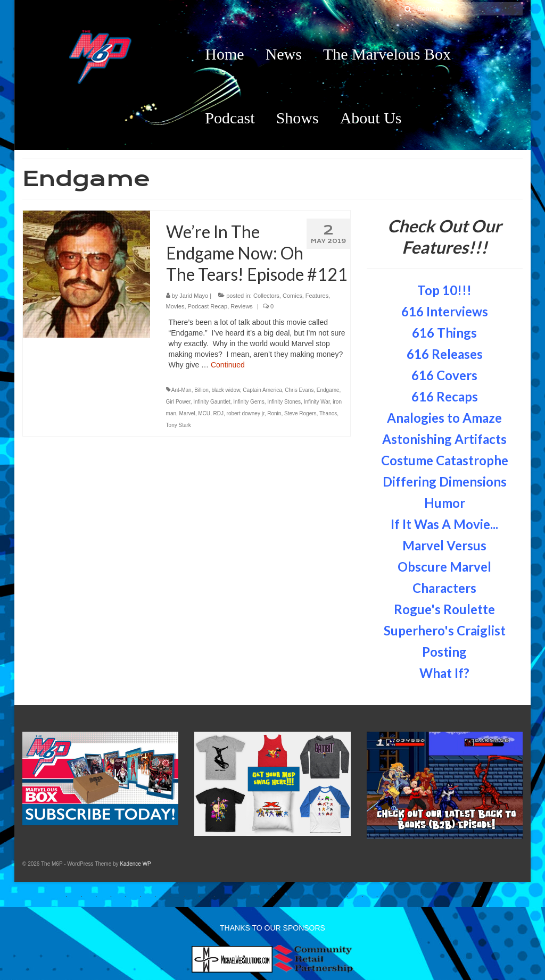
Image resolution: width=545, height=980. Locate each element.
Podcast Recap (208, 306)
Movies (175, 306)
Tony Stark (179, 425)
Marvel (187, 413)
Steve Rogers (300, 413)
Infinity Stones (284, 402)
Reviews (242, 306)
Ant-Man (181, 390)
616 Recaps (445, 396)
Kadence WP (135, 864)
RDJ (218, 413)
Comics (292, 296)
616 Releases (445, 354)
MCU (204, 413)
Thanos (328, 413)
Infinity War (317, 402)
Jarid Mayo (194, 296)
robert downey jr (246, 413)
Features (317, 296)
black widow (225, 390)
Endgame (328, 390)
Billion (201, 390)
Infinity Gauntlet (212, 402)
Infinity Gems (249, 402)
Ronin (274, 413)
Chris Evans (299, 390)
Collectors (266, 296)
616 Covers (444, 375)
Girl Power (178, 402)
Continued (228, 365)
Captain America (262, 390)
